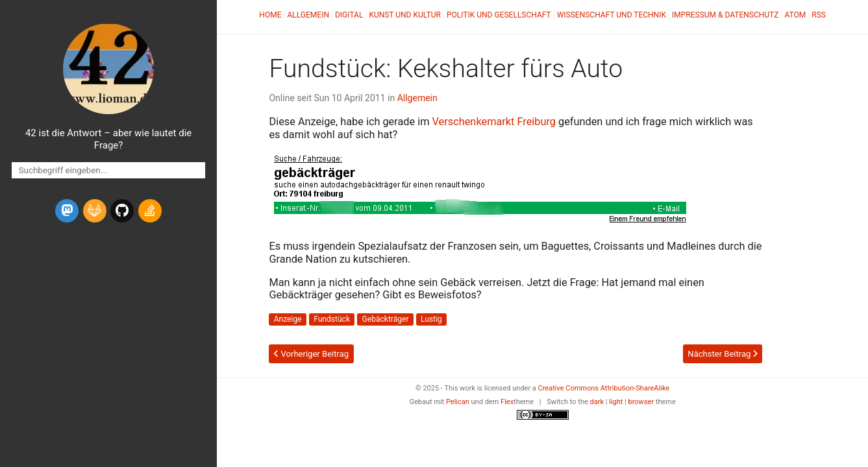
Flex (507, 402)
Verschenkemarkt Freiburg (494, 122)
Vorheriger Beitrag (311, 354)
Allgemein (308, 15)
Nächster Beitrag (722, 354)
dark (597, 402)
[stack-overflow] (150, 211)
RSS (819, 15)
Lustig (431, 319)
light (616, 402)
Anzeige (288, 319)
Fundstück (332, 319)
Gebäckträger (386, 319)
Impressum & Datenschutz (725, 15)
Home (270, 15)
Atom (795, 15)
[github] (122, 211)
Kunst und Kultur (405, 15)
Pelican (458, 402)
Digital (349, 15)
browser (641, 402)
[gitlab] (95, 211)
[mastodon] (67, 211)
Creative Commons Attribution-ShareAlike (604, 388)
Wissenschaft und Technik (612, 15)
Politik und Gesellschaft (499, 15)
